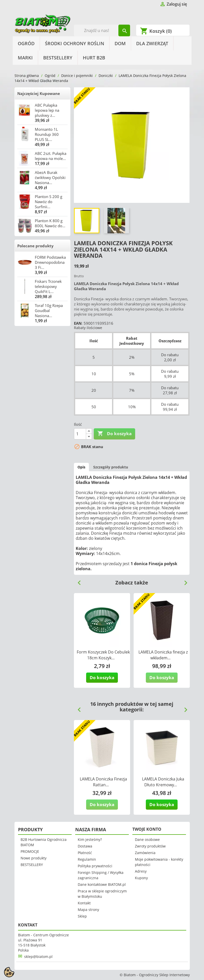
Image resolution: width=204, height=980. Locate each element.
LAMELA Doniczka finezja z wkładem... (163, 655)
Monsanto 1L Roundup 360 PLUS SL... (47, 134)
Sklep (82, 916)
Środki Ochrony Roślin (75, 43)
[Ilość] (80, 434)
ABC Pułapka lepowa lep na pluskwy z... (47, 110)
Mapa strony (88, 910)
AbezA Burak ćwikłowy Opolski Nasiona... (50, 177)
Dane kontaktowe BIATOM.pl (102, 884)
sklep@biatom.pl (38, 957)
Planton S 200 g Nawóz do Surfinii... (49, 202)
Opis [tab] (81, 467)
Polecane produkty (35, 246)
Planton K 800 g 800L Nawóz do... (50, 223)
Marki (25, 58)
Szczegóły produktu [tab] (111, 467)
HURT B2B (94, 58)
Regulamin (87, 859)
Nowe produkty (34, 858)
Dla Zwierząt (152, 43)
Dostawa (85, 846)
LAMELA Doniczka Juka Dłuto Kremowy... (163, 782)
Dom (120, 43)
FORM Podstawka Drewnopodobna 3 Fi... (50, 262)
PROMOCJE (30, 851)
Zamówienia (145, 853)
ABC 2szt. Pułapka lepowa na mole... (51, 156)
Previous (77, 581)
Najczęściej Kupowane (39, 93)
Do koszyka (114, 434)
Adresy (141, 871)
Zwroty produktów (150, 846)
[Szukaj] (102, 30)
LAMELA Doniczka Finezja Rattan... (103, 782)
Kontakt (84, 903)
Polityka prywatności (95, 866)
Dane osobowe (147, 839)
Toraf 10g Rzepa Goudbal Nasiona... (49, 311)
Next (184, 581)
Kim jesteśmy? (90, 839)
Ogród (26, 43)
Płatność (85, 853)
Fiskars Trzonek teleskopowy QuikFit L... (48, 286)
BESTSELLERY (58, 58)
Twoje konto (147, 829)
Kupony (141, 878)
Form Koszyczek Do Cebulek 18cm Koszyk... (103, 655)
